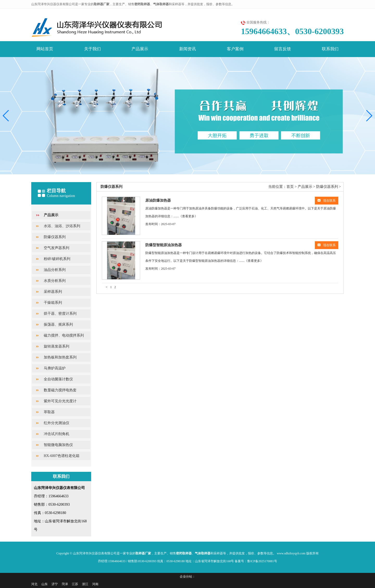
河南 (95, 584)
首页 (290, 187)
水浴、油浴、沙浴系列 (62, 226)
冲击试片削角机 (57, 434)
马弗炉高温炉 (55, 368)
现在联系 (327, 201)
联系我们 (330, 49)
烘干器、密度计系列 (60, 314)
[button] (369, 116)
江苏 (75, 584)
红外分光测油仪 (57, 423)
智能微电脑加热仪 (58, 445)
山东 (45, 584)
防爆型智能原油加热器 (164, 245)
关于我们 (92, 49)
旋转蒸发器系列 (57, 346)
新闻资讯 (187, 49)
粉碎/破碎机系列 (57, 259)
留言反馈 (283, 49)
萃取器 (49, 412)
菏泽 (65, 584)
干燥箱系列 (53, 303)
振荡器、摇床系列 (58, 324)
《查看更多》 (188, 216)
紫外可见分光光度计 (60, 401)
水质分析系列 (55, 281)
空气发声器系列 (57, 248)
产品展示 (140, 49)
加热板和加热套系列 (60, 357)
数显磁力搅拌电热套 (60, 390)
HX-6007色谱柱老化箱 (62, 456)
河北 (34, 584)
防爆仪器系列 (55, 237)
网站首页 (45, 49)
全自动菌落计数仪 (58, 379)
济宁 (55, 584)
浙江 (85, 584)
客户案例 (235, 49)
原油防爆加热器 (158, 200)
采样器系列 (53, 292)
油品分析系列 (55, 270)
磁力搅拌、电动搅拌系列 (64, 335)
